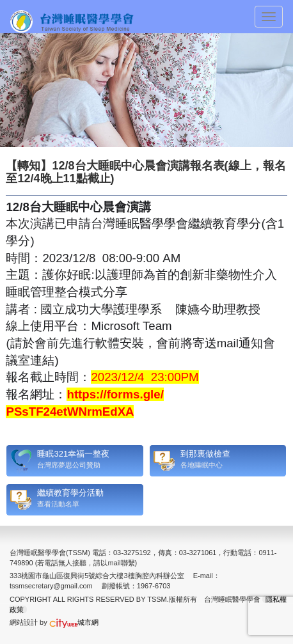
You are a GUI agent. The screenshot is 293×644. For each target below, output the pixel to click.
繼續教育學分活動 (70, 493)
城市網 (74, 622)
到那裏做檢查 (205, 454)
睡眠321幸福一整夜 (73, 454)
